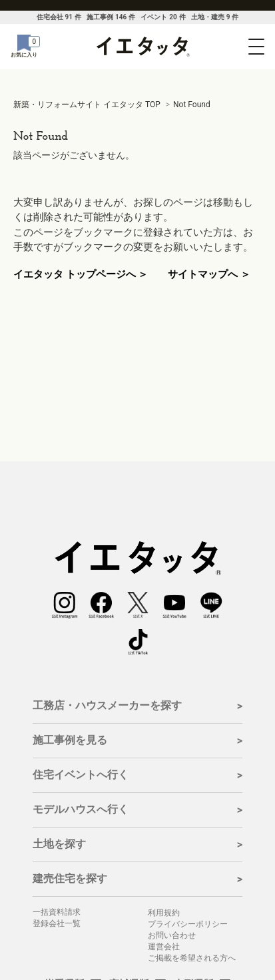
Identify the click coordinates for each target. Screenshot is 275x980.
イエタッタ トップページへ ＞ (81, 274)
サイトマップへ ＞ (209, 274)
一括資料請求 (57, 912)
